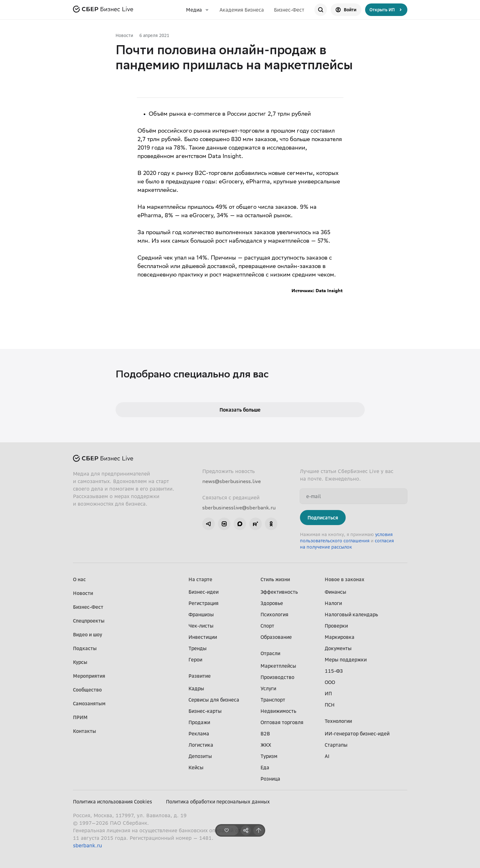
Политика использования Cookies (113, 802)
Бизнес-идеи (204, 592)
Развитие (200, 676)
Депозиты (200, 756)
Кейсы (196, 767)
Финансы (335, 592)
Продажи (199, 722)
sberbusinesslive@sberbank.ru (239, 508)
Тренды (198, 648)
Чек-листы (201, 626)
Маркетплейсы (278, 666)
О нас (79, 579)
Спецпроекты (89, 621)
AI (327, 756)
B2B (265, 734)
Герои (195, 660)
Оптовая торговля (282, 722)
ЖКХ (266, 745)
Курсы (80, 662)
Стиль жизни (275, 579)
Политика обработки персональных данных (218, 802)
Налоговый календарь (351, 614)
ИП (328, 693)
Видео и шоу (88, 634)
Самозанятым (89, 703)
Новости (124, 35)
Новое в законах (345, 579)
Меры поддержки (346, 660)
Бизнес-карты (205, 711)
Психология (274, 614)
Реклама (199, 734)
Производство (277, 677)
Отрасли (270, 653)
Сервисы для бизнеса (214, 700)
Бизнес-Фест (289, 10)
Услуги (268, 688)
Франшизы (201, 614)
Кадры (196, 688)
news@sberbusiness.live (232, 481)
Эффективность (279, 592)
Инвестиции (203, 637)
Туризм (269, 756)
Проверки (336, 626)
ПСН (330, 705)
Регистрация (204, 603)
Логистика (201, 745)
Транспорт (273, 700)
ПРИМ (80, 717)
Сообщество (87, 690)
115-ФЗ (334, 671)
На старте (200, 579)
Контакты (85, 731)
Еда (265, 767)
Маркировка (340, 637)
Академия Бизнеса (242, 10)
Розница (270, 779)
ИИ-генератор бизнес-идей (357, 734)
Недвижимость (278, 711)
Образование (276, 637)
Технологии (338, 721)
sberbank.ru (88, 845)
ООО (330, 682)
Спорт (267, 626)
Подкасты (85, 648)
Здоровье (272, 603)
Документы (338, 648)
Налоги (333, 603)
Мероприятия (89, 676)
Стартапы (336, 745)
